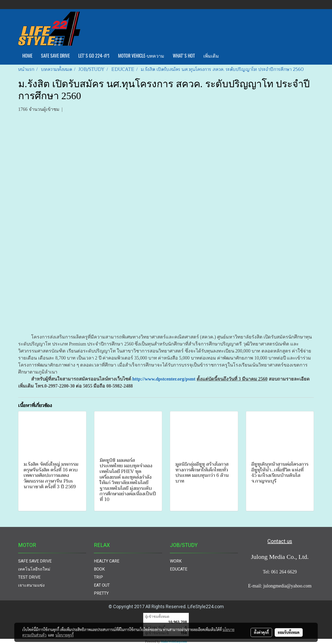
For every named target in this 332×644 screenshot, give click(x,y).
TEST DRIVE (29, 577)
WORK (176, 561)
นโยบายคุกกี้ (65, 635)
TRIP (98, 577)
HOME (27, 56)
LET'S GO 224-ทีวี (94, 56)
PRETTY (101, 593)
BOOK (99, 569)
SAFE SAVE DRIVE (55, 56)
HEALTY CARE (107, 561)
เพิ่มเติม (211, 56)
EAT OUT (102, 585)
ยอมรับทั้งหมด (289, 632)
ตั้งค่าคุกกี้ (261, 632)
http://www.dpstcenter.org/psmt (164, 379)
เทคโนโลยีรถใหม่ (34, 569)
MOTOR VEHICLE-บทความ (141, 56)
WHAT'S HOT (184, 56)
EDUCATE (179, 569)
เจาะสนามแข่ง (31, 585)
